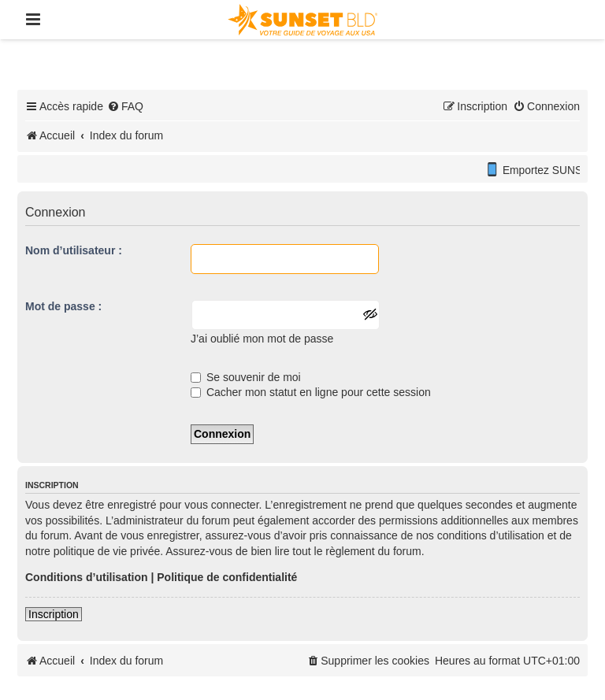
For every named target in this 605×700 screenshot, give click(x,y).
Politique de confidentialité (227, 577)
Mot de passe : (63, 306)
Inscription (54, 614)
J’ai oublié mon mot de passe (262, 339)
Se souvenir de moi (246, 377)
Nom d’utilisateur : (74, 250)
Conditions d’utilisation (87, 577)
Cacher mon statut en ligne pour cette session (311, 392)
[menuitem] (125, 106)
